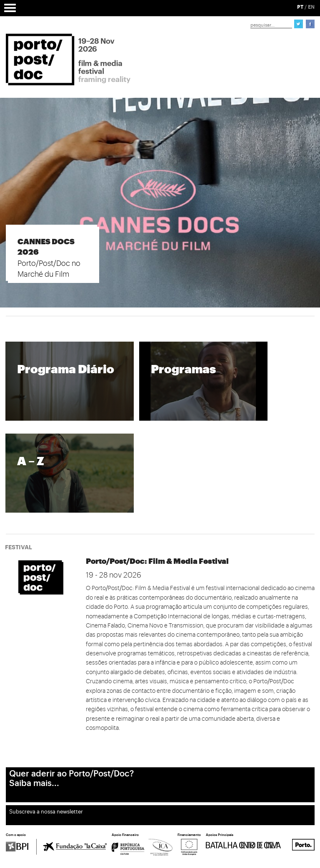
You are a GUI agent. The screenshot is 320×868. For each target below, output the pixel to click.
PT (300, 7)
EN (311, 7)
